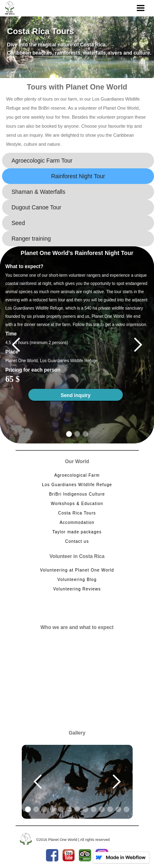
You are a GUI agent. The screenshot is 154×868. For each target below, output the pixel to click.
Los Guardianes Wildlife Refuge (77, 485)
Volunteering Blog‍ (77, 580)
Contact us (77, 541)
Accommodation (77, 522)
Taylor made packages (77, 532)
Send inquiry (76, 395)
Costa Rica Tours (77, 513)
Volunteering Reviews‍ (77, 589)
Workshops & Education (77, 504)
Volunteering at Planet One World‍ (77, 570)
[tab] (78, 161)
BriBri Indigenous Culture (77, 494)
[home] (10, 8)
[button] (140, 8)
